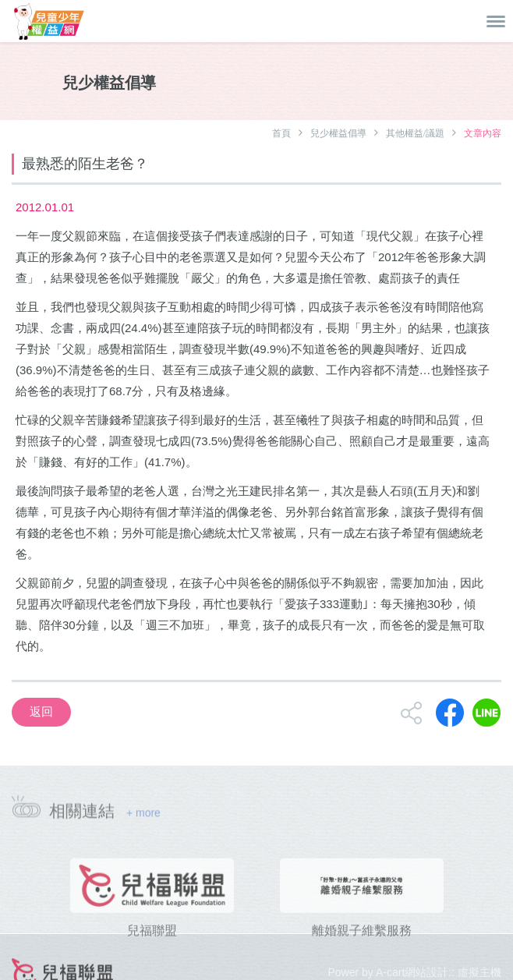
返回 (41, 711)
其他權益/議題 (415, 133)
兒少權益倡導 (338, 133)
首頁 (281, 133)
